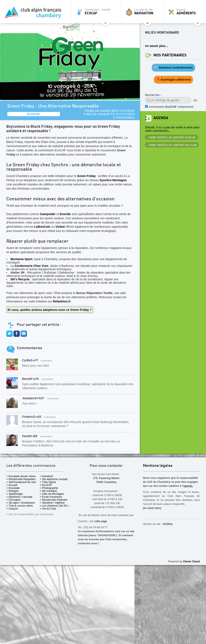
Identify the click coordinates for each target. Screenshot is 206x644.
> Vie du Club (48, 509)
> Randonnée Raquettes (21, 479)
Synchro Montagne (113, 180)
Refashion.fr (62, 301)
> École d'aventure (51, 497)
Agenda (161, 118)
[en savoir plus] (152, 508)
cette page (101, 521)
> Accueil (12, 485)
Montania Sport (21, 259)
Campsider (48, 214)
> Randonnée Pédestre (54, 500)
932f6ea (168, 524)
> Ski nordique (48, 491)
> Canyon (12, 509)
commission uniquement (171, 107)
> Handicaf (46, 476)
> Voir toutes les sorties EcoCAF (172, 138)
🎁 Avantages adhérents (174, 80)
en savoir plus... (156, 46)
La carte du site (143, 12)
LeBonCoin (42, 227)
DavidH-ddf (108, 111)
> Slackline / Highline (52, 503)
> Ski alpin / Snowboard (20, 503)
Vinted (60, 227)
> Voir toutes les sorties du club (172, 145)
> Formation (14, 500)
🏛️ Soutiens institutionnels (173, 68)
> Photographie (49, 488)
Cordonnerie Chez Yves (31, 266)
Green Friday (86, 176)
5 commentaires (124, 117)
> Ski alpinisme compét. (54, 479)
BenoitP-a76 (30, 379)
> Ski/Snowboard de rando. (23, 482)
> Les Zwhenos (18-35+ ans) (57, 506)
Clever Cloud (191, 561)
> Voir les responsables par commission (30, 514)
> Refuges (13, 491)
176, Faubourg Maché (106, 478)
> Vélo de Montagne (52, 494)
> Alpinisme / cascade (19, 497)
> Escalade (13, 488)
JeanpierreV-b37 (33, 398)
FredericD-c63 (32, 417)
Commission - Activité (97, 12)
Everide (65, 214)
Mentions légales (158, 466)
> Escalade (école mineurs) (23, 476)
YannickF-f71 (107, 114)
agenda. (188, 486)
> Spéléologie (15, 494)
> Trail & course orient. (20, 506)
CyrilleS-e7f (30, 360)
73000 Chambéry (106, 482)
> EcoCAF (46, 485)
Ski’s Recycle (20, 279)
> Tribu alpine (48, 482)
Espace (186, 12)
